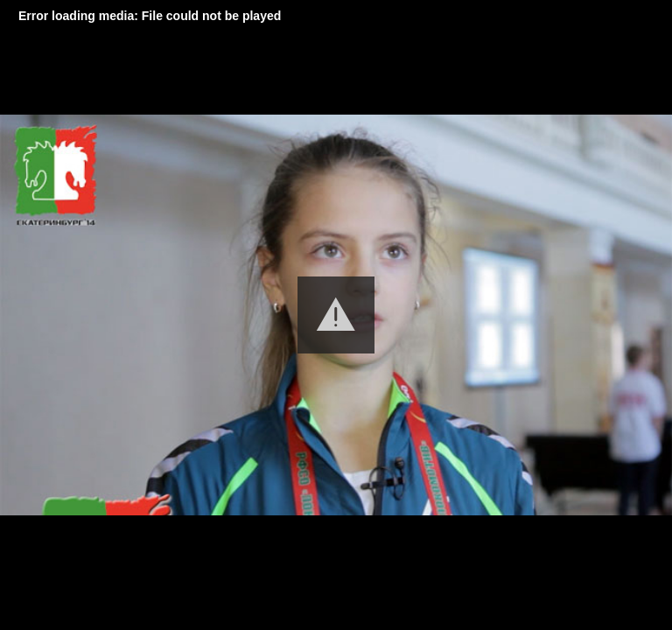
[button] (336, 315)
